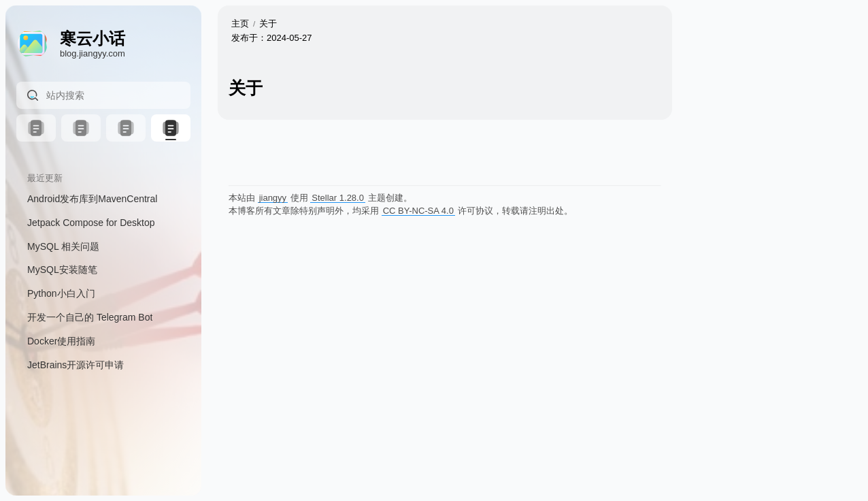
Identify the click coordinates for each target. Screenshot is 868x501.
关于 (268, 23)
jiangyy (273, 198)
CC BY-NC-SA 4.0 (418, 211)
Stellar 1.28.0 (338, 198)
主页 (240, 23)
